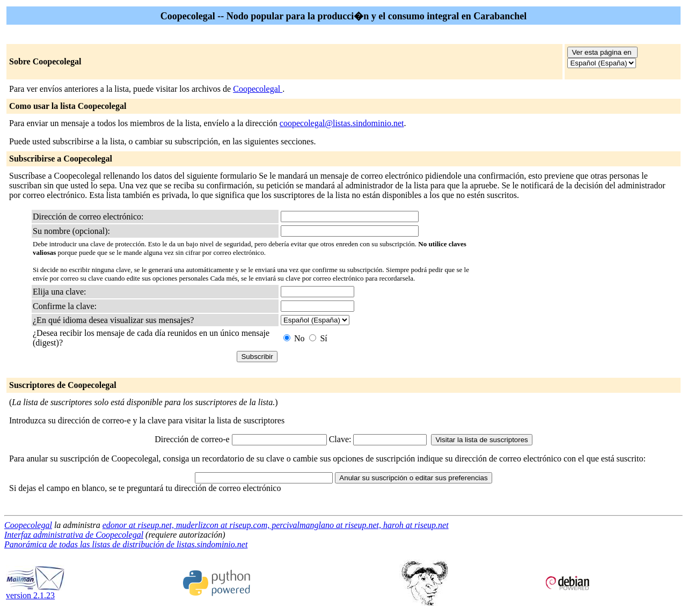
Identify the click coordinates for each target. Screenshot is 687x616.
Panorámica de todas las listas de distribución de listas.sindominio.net (126, 544)
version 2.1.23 (35, 592)
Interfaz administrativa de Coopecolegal (74, 535)
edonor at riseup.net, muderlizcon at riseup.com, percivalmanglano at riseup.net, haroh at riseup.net (276, 525)
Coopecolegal (258, 89)
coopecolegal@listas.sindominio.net (342, 123)
